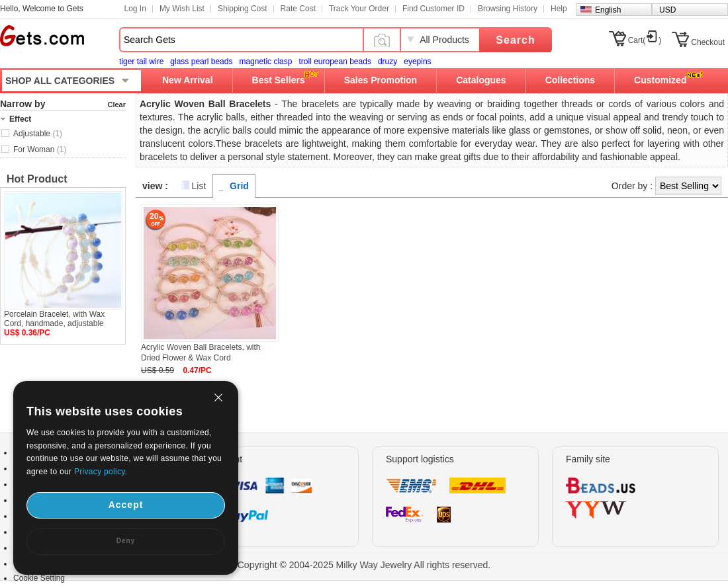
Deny (126, 541)
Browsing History (508, 9)
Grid (239, 186)
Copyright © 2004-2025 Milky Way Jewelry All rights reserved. (364, 565)
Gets (42, 36)
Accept (126, 505)
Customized (660, 80)
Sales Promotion (381, 80)
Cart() (645, 40)
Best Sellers (279, 80)
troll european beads (335, 62)
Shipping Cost (243, 9)
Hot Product (37, 179)
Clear (116, 105)
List (199, 186)
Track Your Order (359, 9)
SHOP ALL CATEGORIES (60, 81)
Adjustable (38, 134)
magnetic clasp (265, 62)
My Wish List (182, 9)
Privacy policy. (101, 472)
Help (559, 9)
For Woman (40, 149)
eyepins (417, 62)
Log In (135, 9)
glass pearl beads (201, 62)
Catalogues (481, 80)
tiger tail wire (141, 62)
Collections (570, 80)
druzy (387, 62)
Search (515, 40)
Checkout (708, 42)
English (608, 10)
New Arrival (188, 80)
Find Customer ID (433, 9)
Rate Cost (298, 9)
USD (667, 10)
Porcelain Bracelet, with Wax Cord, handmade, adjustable (54, 319)
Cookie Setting (39, 578)
